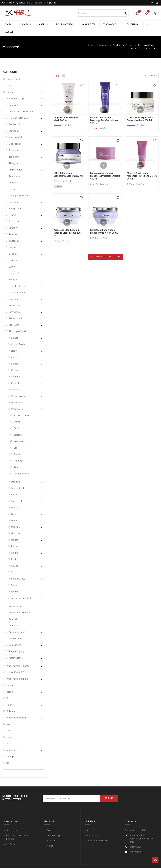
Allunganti (14, 156)
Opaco (15, 533)
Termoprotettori (22, 467)
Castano (16, 370)
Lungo (14, 513)
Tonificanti (14, 150)
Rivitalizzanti (15, 311)
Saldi (9, 79)
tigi (8, 756)
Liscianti (13, 247)
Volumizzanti (15, 599)
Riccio (14, 552)
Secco (14, 565)
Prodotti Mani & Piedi (17, 672)
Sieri (16, 460)
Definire (13, 182)
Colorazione (15, 638)
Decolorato (136, 41)
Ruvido (15, 559)
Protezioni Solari (17, 285)
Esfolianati (14, 117)
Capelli (50, 823)
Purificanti (14, 292)
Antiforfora (14, 618)
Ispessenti (14, 234)
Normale (16, 526)
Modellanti (14, 266)
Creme (17, 415)
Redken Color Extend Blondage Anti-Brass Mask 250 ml (104, 113)
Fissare (12, 208)
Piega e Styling (16, 644)
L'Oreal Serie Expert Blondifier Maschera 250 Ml (68, 167)
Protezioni (14, 143)
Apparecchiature (17, 625)
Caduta (15, 363)
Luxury (12, 260)
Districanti (14, 195)
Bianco (15, 331)
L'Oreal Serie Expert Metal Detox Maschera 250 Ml (140, 112)
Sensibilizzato (18, 572)
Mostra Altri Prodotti (105, 250)
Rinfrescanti (15, 305)
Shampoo (19, 454)
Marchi (10, 85)
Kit (8, 691)
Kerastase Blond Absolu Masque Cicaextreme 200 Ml (67, 226)
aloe (9, 717)
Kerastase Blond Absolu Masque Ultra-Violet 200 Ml (105, 224)
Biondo (15, 357)
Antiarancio (15, 169)
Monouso (11, 678)
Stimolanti (14, 318)
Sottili (14, 578)
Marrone (15, 520)
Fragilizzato (17, 494)
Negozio (104, 38)
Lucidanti (13, 253)
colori (9, 730)
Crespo (15, 383)
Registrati (92, 828)
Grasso (15, 500)
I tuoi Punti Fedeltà (97, 834)
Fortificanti (14, 214)
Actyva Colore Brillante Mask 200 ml (66, 112)
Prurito (15, 546)
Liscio (14, 344)
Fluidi (16, 421)
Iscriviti (109, 791)
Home (92, 38)
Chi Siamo (12, 837)
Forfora (15, 488)
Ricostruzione (16, 651)
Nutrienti (13, 273)
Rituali (17, 447)
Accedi (91, 823)
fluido (9, 736)
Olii (15, 441)
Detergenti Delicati (18, 111)
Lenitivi (12, 240)
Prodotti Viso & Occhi (17, 665)
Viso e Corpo (54, 828)
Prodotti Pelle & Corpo (18, 659)
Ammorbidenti (16, 163)
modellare (12, 743)
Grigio (14, 507)
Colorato (16, 376)
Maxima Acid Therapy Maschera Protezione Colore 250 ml (142, 169)
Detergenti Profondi (19, 188)
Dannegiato (17, 395)
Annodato (16, 350)
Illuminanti (14, 227)
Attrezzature (15, 631)
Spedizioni (12, 823)
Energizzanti (15, 201)
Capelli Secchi (18, 337)
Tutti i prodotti (14, 72)
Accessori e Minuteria (20, 606)
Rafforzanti (15, 298)
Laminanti (14, 124)
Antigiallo (14, 176)
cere (9, 724)
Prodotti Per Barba (16, 711)
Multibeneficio (16, 130)
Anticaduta (14, 612)
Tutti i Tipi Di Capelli (21, 591)
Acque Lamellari (22, 408)
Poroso (15, 539)
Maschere (151, 41)
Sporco (15, 585)
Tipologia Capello (147, 38)
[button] (137, 25)
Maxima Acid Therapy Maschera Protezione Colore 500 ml (105, 169)
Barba (10, 685)
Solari (9, 698)
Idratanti (13, 221)
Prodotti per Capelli (123, 38)
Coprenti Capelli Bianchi (21, 104)
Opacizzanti (15, 137)
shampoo (11, 749)
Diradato (16, 475)
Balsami (18, 428)
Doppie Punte (18, 481)
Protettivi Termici (17, 279)
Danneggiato (18, 389)
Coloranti (14, 98)
